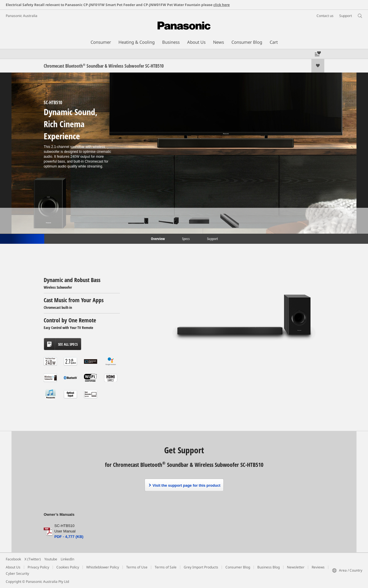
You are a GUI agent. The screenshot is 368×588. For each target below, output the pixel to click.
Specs (186, 238)
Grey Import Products (201, 567)
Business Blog (269, 567)
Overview (157, 238)
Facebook (13, 559)
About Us (13, 567)
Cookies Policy (68, 567)
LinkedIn (67, 559)
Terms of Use (137, 567)
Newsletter (296, 567)
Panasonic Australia (22, 16)
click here (222, 5)
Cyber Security (17, 573)
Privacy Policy (38, 567)
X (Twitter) (33, 559)
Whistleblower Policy (103, 567)
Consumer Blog (238, 567)
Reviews (318, 567)
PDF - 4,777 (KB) (69, 537)
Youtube (51, 559)
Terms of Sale (166, 567)
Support (212, 238)
